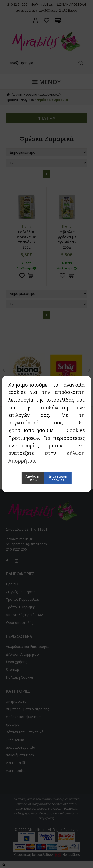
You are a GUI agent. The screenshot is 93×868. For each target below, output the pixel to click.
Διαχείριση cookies (58, 478)
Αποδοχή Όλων (33, 478)
